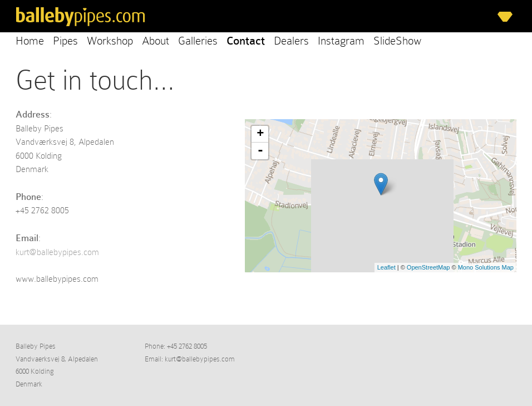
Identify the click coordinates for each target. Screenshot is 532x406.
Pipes (65, 41)
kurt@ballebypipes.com (57, 252)
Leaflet (386, 267)
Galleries (198, 41)
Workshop (110, 41)
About (156, 41)
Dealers (291, 41)
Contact (246, 41)
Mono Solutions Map (486, 267)
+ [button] (260, 134)
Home (30, 41)
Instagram (341, 41)
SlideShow (398, 41)
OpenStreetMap (428, 267)
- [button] (260, 151)
